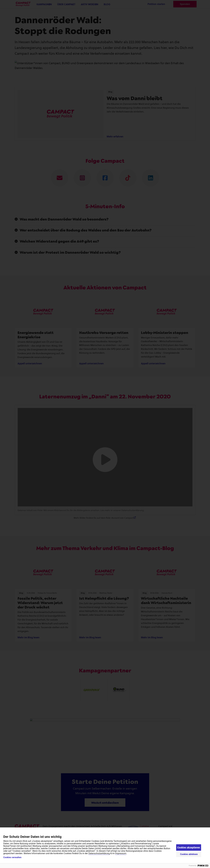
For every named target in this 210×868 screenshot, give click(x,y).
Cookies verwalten (12, 857)
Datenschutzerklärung (99, 853)
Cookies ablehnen (189, 854)
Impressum (121, 853)
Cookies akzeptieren (189, 847)
